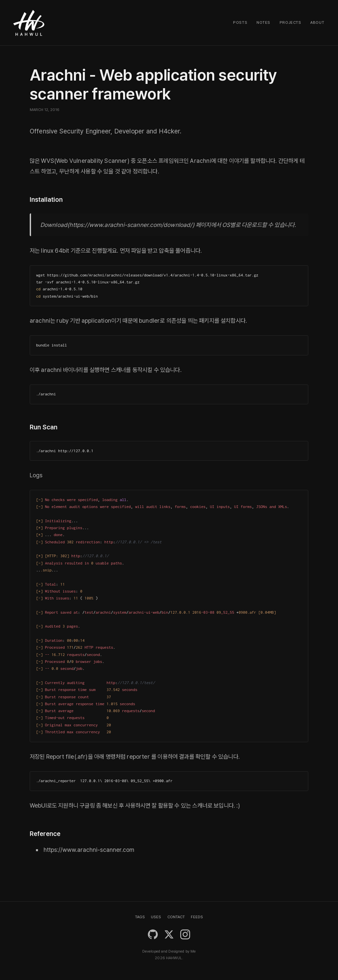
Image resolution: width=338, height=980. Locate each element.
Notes (263, 22)
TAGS (140, 917)
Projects (290, 22)
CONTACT (176, 917)
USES (156, 917)
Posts (240, 22)
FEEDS (197, 917)
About (317, 22)
